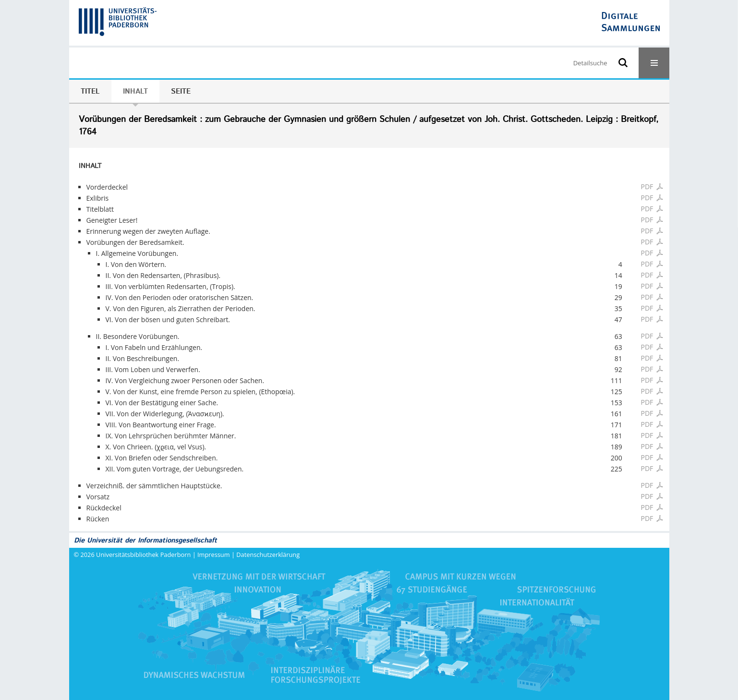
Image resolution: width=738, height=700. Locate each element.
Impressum (214, 555)
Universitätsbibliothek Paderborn (143, 555)
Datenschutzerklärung (268, 555)
